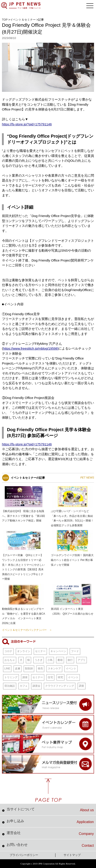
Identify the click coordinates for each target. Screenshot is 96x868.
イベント (71, 669)
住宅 (50, 677)
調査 (82, 686)
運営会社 (50, 833)
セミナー (40, 651)
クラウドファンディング (60, 686)
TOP (5, 20)
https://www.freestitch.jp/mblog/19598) (31, 348)
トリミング (11, 677)
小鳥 (50, 660)
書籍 (60, 660)
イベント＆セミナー (23, 20)
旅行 (70, 660)
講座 (25, 677)
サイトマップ (72, 855)
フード (75, 651)
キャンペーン (58, 651)
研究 (60, 677)
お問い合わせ (50, 845)
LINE (7, 669)
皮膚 (18, 669)
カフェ (24, 686)
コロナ (8, 651)
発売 (40, 669)
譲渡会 (36, 686)
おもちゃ (10, 660)
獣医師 (29, 669)
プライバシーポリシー (24, 855)
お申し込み (50, 822)
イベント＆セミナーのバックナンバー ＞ (27, 630)
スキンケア (54, 669)
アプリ (82, 660)
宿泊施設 (10, 686)
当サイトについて (50, 810)
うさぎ (39, 660)
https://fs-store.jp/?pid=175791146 (27, 124)
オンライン (24, 651)
